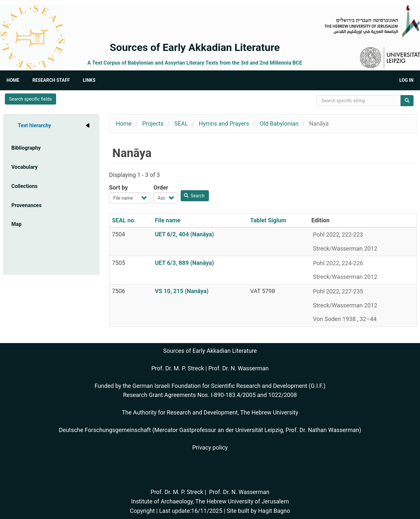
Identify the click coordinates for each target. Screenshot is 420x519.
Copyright (142, 511)
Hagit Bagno (274, 511)
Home (13, 80)
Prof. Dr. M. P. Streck (178, 368)
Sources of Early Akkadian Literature (195, 47)
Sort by (118, 187)
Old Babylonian (279, 124)
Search (194, 196)
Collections (24, 186)
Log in (406, 80)
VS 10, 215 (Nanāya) (181, 291)
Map (17, 224)
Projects (153, 124)
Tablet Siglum (268, 220)
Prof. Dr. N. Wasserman (238, 368)
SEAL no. (124, 220)
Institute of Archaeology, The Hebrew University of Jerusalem (210, 501)
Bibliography (26, 148)
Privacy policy (210, 447)
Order (161, 187)
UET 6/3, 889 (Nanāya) (184, 263)
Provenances (26, 205)
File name (168, 220)
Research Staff (51, 80)
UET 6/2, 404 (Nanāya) (184, 234)
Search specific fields (30, 99)
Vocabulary (24, 167)
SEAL (181, 124)
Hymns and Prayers (224, 124)
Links (89, 80)
